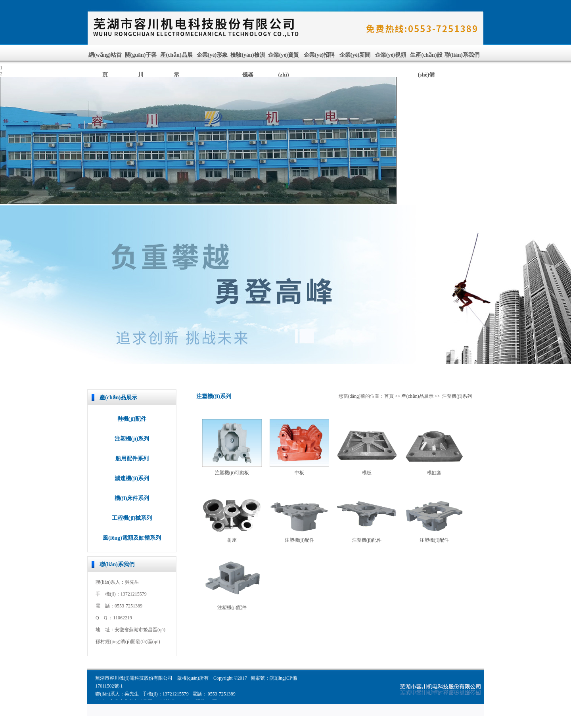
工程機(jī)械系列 (132, 518)
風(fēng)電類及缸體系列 (132, 538)
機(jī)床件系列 (132, 498)
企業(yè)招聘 (319, 55)
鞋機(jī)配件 (132, 419)
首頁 (389, 396)
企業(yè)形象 (212, 55)
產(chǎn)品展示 (417, 396)
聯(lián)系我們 (462, 55)
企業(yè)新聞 (355, 55)
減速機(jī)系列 (132, 478)
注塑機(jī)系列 (132, 439)
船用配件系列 (132, 459)
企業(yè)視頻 (391, 55)
